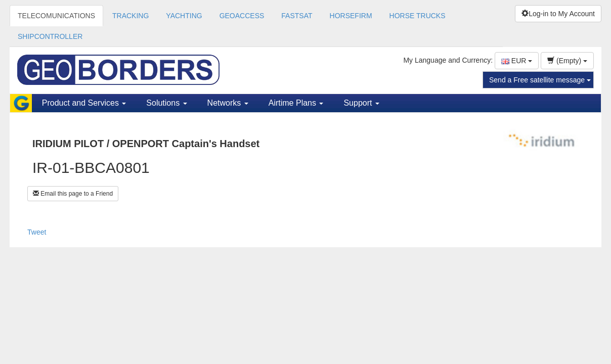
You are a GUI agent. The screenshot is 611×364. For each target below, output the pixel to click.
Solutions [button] (166, 103)
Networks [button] (228, 103)
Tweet (37, 232)
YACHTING (184, 16)
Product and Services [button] (84, 103)
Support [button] (361, 103)
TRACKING (130, 16)
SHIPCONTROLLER (50, 36)
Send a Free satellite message (540, 80)
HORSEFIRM (351, 16)
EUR (517, 61)
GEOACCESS (242, 16)
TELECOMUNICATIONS (56, 16)
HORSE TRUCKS (418, 16)
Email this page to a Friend (73, 194)
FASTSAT (297, 16)
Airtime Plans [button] (296, 103)
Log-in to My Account (558, 14)
